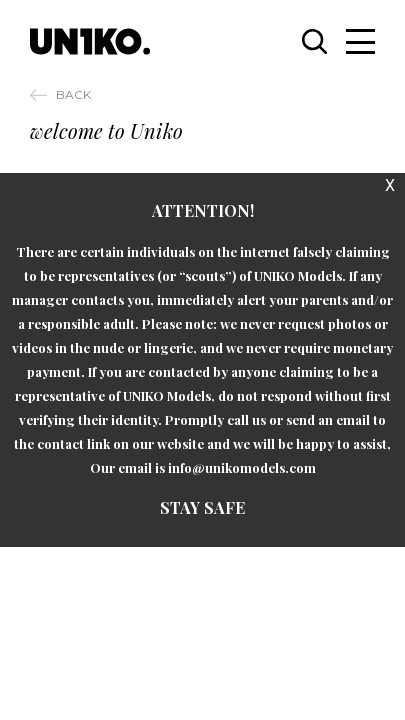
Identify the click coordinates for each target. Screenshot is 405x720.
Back (73, 94)
